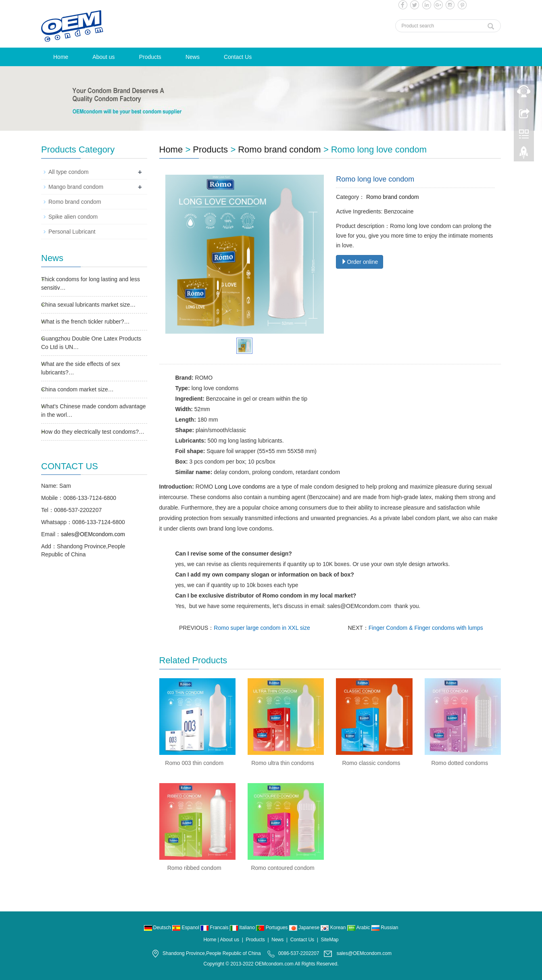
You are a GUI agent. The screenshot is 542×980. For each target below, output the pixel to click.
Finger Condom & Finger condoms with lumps (426, 628)
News (193, 57)
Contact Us (238, 57)
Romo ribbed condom (194, 868)
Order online (360, 262)
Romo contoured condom (282, 868)
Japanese (305, 928)
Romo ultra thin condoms (283, 763)
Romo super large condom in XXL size (262, 628)
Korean (334, 928)
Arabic (359, 928)
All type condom (69, 172)
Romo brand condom (279, 149)
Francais (215, 928)
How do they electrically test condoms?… (93, 432)
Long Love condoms (240, 487)
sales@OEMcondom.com (93, 534)
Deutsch (158, 928)
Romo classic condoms (371, 763)
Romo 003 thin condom (194, 763)
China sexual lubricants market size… (88, 305)
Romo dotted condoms (460, 763)
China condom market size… (77, 389)
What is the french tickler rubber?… (85, 322)
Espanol (186, 928)
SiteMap (330, 940)
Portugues (272, 928)
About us (103, 57)
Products (150, 57)
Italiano (243, 928)
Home (61, 57)
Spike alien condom (73, 217)
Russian (385, 928)
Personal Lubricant (72, 232)
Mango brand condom (76, 187)
